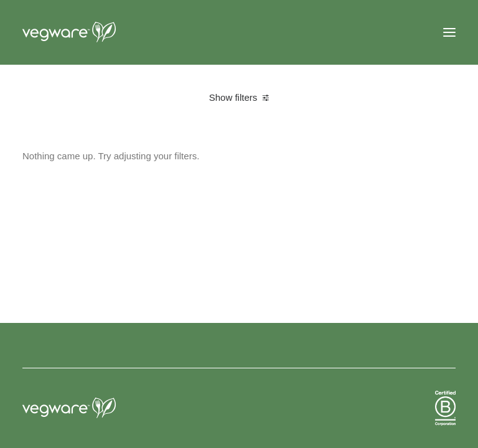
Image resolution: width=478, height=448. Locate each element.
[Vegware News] (93, 32)
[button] (449, 32)
